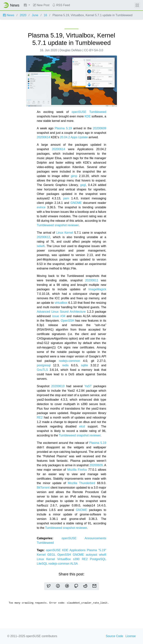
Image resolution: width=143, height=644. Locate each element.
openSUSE (73, 538)
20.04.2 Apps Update (74, 137)
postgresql (44, 365)
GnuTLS (42, 370)
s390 (77, 559)
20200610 (58, 386)
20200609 (100, 128)
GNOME (76, 203)
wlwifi (103, 555)
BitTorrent (43, 488)
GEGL (52, 555)
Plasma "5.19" (97, 550)
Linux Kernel (65, 233)
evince (41, 207)
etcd (82, 426)
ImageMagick (97, 289)
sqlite (84, 365)
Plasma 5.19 (63, 128)
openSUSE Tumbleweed (89, 112)
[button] (27, 5)
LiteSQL (43, 564)
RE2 (40, 418)
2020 (23, 15)
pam (66, 198)
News (9, 15)
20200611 (92, 280)
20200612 (43, 237)
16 (45, 15)
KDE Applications (74, 550)
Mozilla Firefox (77, 470)
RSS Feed (61, 5)
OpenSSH (67, 321)
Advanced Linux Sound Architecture (61, 312)
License (131, 636)
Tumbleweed (45, 543)
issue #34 (59, 316)
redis (65, 365)
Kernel (42, 555)
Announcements (96, 538)
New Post (41, 5)
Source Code (114, 636)
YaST (88, 386)
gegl (83, 185)
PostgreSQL (98, 559)
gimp (74, 176)
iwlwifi (41, 246)
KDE (88, 116)
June (35, 15)
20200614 (43, 137)
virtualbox (61, 303)
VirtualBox (65, 559)
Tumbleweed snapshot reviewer (58, 225)
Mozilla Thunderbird (81, 483)
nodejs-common (69, 361)
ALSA (74, 564)
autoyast (92, 555)
